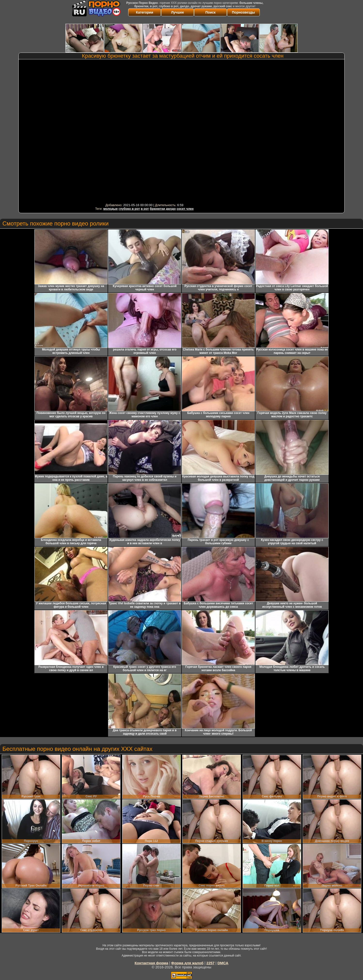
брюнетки (157, 209)
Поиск (210, 12)
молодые (110, 209)
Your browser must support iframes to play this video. (144, 131)
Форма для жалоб (187, 963)
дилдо (171, 209)
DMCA (223, 963)
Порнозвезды (243, 12)
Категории (145, 12)
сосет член (185, 209)
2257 (210, 963)
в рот (145, 209)
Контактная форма (152, 963)
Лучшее (178, 12)
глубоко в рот (129, 209)
